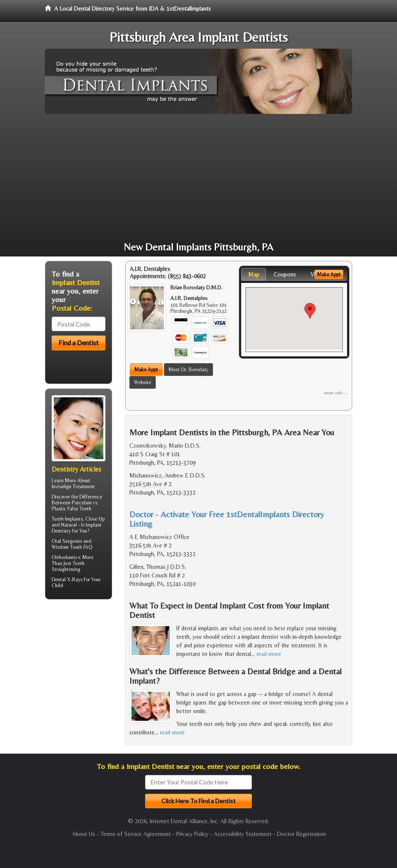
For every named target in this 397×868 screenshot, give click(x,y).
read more (269, 654)
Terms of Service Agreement (136, 834)
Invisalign (61, 486)
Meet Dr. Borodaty (188, 370)
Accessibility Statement (243, 834)
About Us (83, 834)
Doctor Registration (301, 834)
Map (254, 274)
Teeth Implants (67, 519)
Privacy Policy (192, 834)
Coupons (285, 274)
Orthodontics (66, 557)
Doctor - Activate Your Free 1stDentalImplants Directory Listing (227, 519)
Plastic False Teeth (72, 509)
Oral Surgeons (67, 541)
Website (143, 382)
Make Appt (146, 370)
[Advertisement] (198, 178)
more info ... (336, 393)
